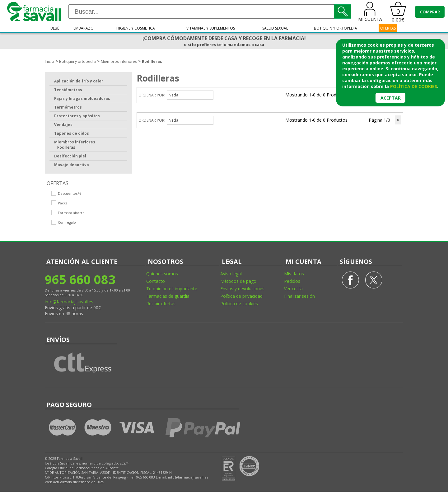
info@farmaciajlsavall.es (69, 302)
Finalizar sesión (299, 296)
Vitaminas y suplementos (211, 28)
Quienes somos (162, 274)
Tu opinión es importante (172, 289)
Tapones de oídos (72, 133)
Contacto (156, 281)
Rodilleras (152, 61)
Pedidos (292, 281)
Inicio (49, 61)
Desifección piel (70, 156)
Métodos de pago (238, 281)
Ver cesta (293, 289)
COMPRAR (430, 12)
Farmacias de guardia (168, 296)
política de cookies (414, 86)
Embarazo (84, 28)
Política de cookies (239, 304)
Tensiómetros (68, 90)
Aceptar (391, 98)
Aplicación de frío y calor (79, 81)
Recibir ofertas (161, 304)
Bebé (55, 28)
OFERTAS (388, 28)
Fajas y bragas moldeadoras (82, 98)
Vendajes (63, 125)
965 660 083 (80, 279)
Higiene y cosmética (136, 28)
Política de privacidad (241, 296)
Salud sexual (275, 28)
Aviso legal (231, 274)
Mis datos (294, 274)
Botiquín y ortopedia (336, 28)
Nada (173, 95)
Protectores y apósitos (77, 116)
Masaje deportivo (72, 165)
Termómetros (68, 107)
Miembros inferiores (119, 61)
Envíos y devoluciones (242, 289)
